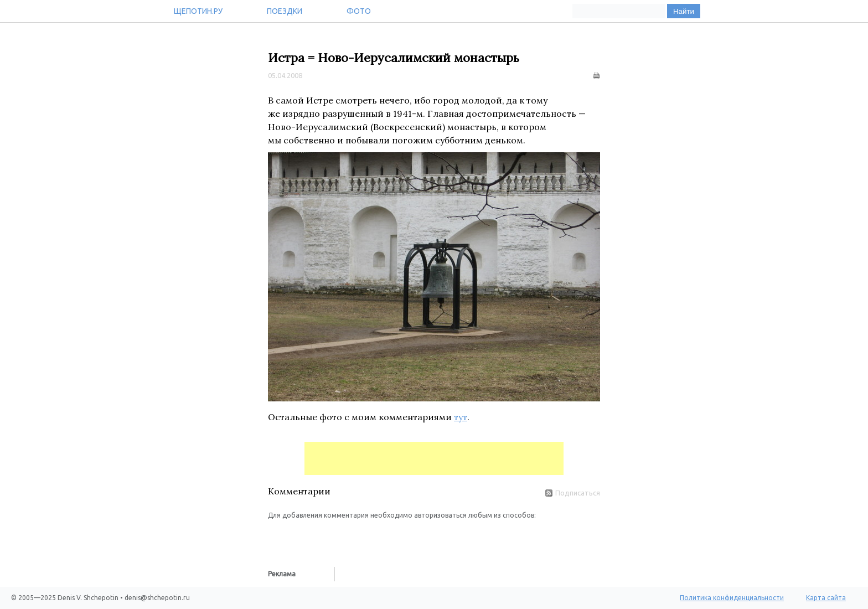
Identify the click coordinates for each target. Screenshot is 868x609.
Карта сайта (826, 598)
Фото (359, 11)
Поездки (285, 11)
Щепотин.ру (198, 11)
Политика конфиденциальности (732, 598)
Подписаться (573, 493)
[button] (277, 537)
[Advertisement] (434, 458)
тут (461, 417)
